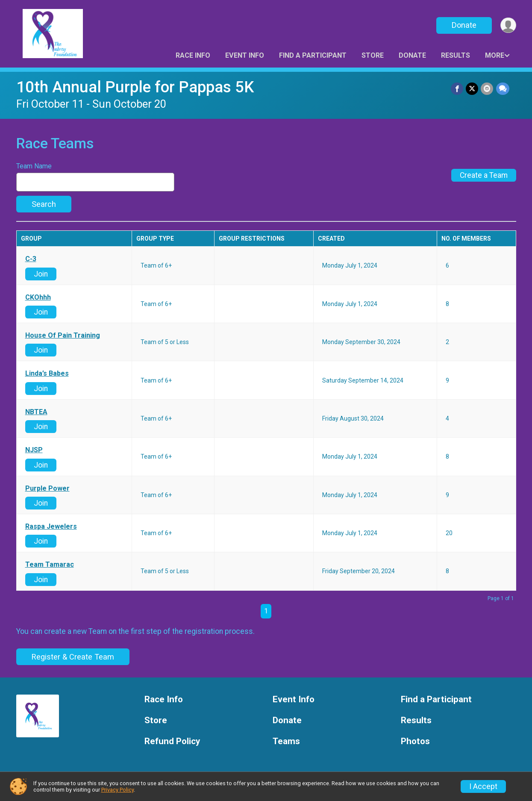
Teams (286, 741)
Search (44, 204)
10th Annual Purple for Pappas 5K (135, 87)
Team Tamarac (50, 565)
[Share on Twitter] (472, 89)
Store (373, 55)
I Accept (483, 786)
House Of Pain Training (63, 336)
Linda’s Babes (47, 374)
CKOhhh (38, 297)
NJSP (34, 450)
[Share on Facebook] (457, 89)
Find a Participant (313, 55)
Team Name (34, 166)
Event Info (245, 55)
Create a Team (484, 175)
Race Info (193, 55)
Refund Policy (172, 741)
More (495, 55)
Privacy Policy (118, 790)
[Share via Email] (487, 89)
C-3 (31, 259)
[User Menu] (508, 25)
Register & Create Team (73, 657)
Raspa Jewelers (51, 527)
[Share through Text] (503, 89)
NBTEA (36, 412)
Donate (464, 25)
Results (456, 55)
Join (41, 274)
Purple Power (47, 489)
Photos (415, 741)
